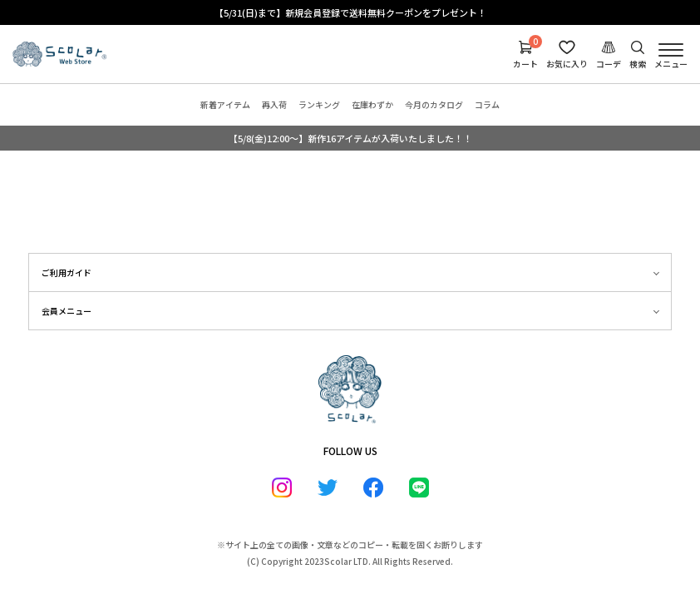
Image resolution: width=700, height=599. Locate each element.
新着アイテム (225, 104)
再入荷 (274, 104)
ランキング (319, 104)
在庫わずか (372, 104)
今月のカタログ (434, 104)
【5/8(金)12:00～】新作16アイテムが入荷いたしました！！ (350, 138)
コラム (487, 104)
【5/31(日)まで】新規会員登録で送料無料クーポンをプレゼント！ (350, 12)
